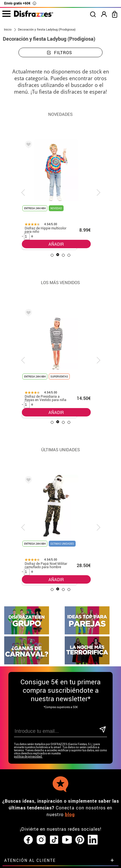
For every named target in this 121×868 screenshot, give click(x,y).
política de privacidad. (28, 680)
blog (70, 738)
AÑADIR (56, 244)
